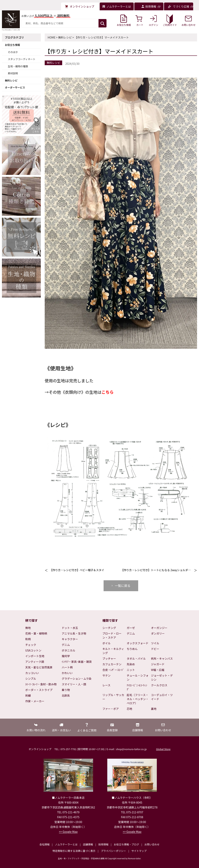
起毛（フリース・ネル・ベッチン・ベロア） (138, 699)
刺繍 (28, 695)
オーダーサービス (15, 87)
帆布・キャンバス (162, 658)
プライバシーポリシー (113, 851)
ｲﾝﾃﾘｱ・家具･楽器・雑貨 (77, 662)
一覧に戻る (123, 586)
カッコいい (32, 673)
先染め (131, 664)
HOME (51, 37)
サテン (106, 675)
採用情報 (103, 844)
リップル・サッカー (113, 697)
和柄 (28, 639)
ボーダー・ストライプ (39, 690)
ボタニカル (69, 650)
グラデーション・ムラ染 (77, 679)
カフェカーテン (112, 664)
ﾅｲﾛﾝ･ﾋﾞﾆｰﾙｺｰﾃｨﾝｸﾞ (137, 687)
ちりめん (132, 649)
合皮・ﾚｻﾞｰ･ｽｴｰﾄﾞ (113, 670)
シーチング (109, 628)
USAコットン (33, 650)
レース (106, 685)
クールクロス (159, 685)
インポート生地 (35, 656)
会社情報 (45, 844)
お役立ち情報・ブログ (126, 844)
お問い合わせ (152, 844)
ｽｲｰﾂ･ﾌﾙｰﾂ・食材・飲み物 (41, 684)
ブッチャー (109, 658)
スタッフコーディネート (22, 59)
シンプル (31, 679)
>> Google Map (68, 832)
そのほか (13, 52)
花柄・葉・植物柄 (36, 633)
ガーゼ (131, 628)
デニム (66, 645)
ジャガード (158, 664)
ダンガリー (158, 633)
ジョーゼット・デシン (162, 677)
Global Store (163, 749)
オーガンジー (159, 628)
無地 (28, 628)
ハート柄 (67, 667)
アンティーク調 (35, 662)
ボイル (106, 643)
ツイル (155, 643)
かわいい (67, 673)
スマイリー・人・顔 (74, 684)
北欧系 (66, 695)
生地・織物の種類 (18, 66)
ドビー (155, 649)
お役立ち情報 (12, 45)
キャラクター (70, 639)
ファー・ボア (111, 709)
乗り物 (66, 690)
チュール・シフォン (138, 677)
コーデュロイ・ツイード (162, 697)
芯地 (129, 709)
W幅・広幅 (158, 670)
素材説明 (13, 73)
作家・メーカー (35, 701)
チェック (31, 645)
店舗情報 (88, 844)
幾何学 (66, 656)
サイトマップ (139, 851)
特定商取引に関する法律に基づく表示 (74, 851)
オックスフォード (138, 643)
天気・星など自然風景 (39, 667)
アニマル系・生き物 (74, 633)
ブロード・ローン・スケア (112, 635)
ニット (131, 670)
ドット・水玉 (70, 628)
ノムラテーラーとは (66, 844)
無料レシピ (11, 80)
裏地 (154, 709)
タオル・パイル (136, 658)
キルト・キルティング (113, 651)
